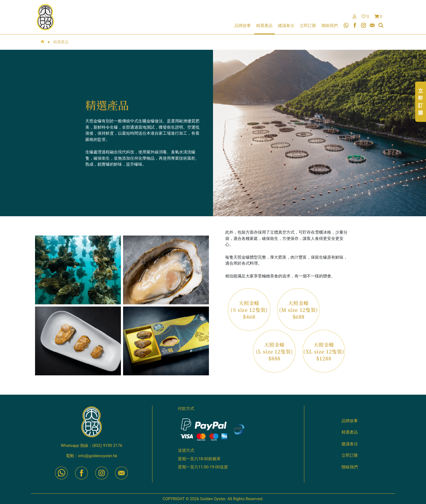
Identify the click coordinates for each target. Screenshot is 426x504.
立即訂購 (308, 26)
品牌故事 (243, 26)
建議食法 (286, 26)
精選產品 (264, 26)
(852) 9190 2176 (107, 446)
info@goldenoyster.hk (98, 456)
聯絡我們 (330, 26)
